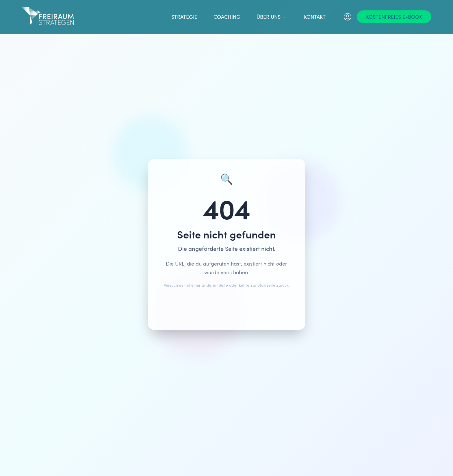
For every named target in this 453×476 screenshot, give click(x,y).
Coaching (227, 17)
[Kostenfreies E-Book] (394, 17)
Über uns (272, 17)
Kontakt (315, 17)
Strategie (184, 17)
